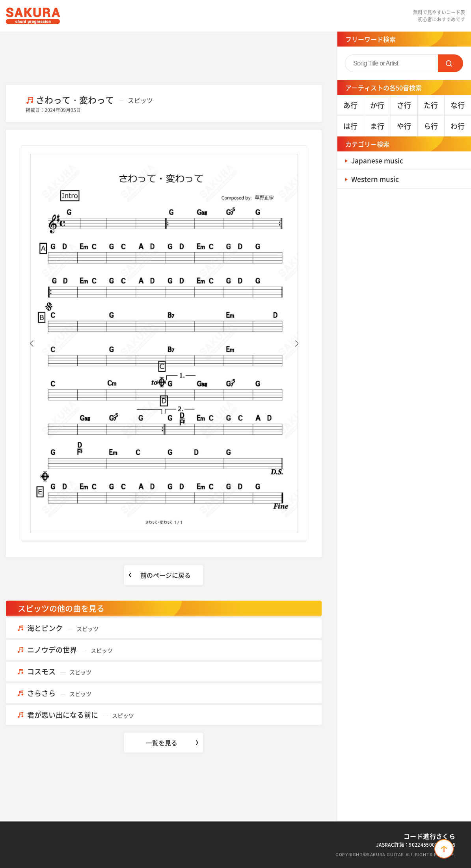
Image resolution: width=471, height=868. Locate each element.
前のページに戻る (166, 575)
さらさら (59, 693)
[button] (31, 343)
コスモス (59, 671)
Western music (376, 179)
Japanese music (378, 160)
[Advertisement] (164, 57)
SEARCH (451, 63)
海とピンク (63, 628)
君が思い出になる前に (81, 715)
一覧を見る (162, 743)
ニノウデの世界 (70, 650)
